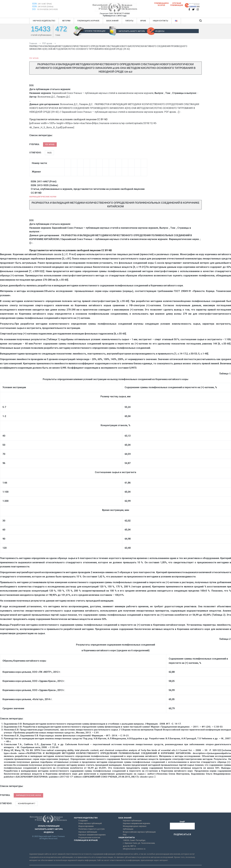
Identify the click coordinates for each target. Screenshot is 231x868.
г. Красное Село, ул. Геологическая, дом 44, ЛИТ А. (139, 845)
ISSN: (35, 4)
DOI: (34, 9)
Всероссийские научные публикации (139, 832)
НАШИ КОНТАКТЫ (161, 21)
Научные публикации (88, 832)
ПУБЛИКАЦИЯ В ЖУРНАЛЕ (88, 21)
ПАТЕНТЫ (129, 21)
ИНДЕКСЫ (160, 31)
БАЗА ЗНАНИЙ (112, 21)
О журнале (83, 821)
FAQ (125, 835)
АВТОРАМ (66, 21)
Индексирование (86, 826)
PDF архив (34, 58)
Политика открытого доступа (91, 829)
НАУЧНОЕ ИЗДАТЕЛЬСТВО (44, 21)
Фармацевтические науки (43, 197)
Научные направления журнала (92, 835)
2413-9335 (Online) (46, 7)
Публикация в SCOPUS (161, 4)
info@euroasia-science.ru (134, 849)
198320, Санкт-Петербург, (134, 840)
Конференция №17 (27, 804)
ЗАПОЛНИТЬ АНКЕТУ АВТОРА (132, 31)
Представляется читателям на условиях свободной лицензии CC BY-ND (68, 119)
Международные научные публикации (135, 828)
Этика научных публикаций (90, 823)
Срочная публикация (177, 4)
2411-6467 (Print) (45, 4)
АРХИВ (143, 21)
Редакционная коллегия (89, 838)
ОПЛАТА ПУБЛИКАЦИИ (95, 31)
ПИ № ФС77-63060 (122, 13)
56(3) (49, 153)
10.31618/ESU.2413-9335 (47, 9)
